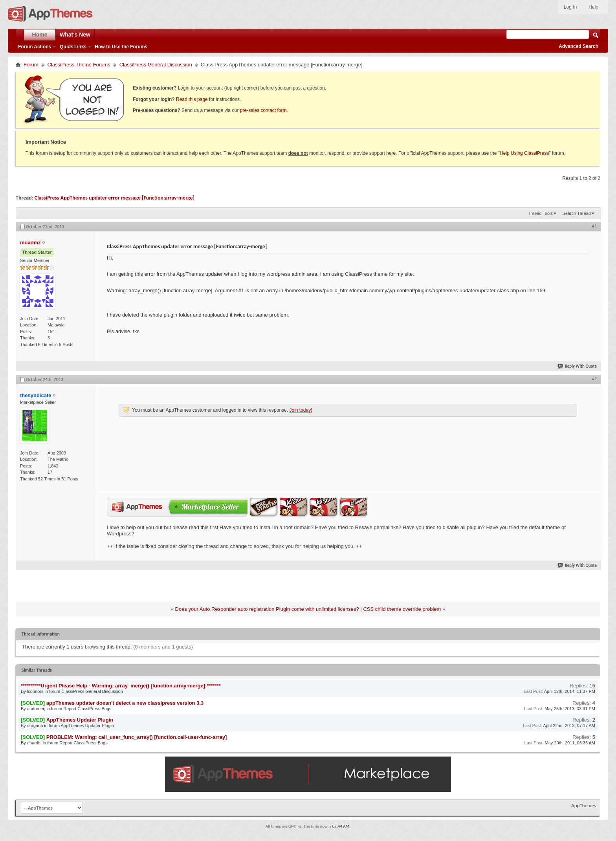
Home (40, 35)
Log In (570, 7)
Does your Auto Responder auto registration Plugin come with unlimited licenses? (267, 609)
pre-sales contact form (263, 110)
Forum (31, 65)
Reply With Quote (577, 366)
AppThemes (584, 805)
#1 (594, 226)
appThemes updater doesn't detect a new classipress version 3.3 (125, 703)
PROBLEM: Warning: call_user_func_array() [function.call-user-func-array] (137, 737)
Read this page (192, 99)
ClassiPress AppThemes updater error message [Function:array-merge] (115, 198)
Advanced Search (578, 46)
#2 (594, 379)
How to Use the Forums (121, 47)
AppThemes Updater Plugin (80, 720)
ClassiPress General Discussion (156, 65)
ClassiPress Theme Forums (79, 65)
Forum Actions (35, 47)
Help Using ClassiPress (524, 153)
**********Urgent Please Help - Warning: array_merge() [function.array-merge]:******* (121, 686)
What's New (75, 35)
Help (593, 7)
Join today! (301, 410)
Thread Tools (540, 213)
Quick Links (73, 47)
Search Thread (577, 213)
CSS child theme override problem (402, 609)
